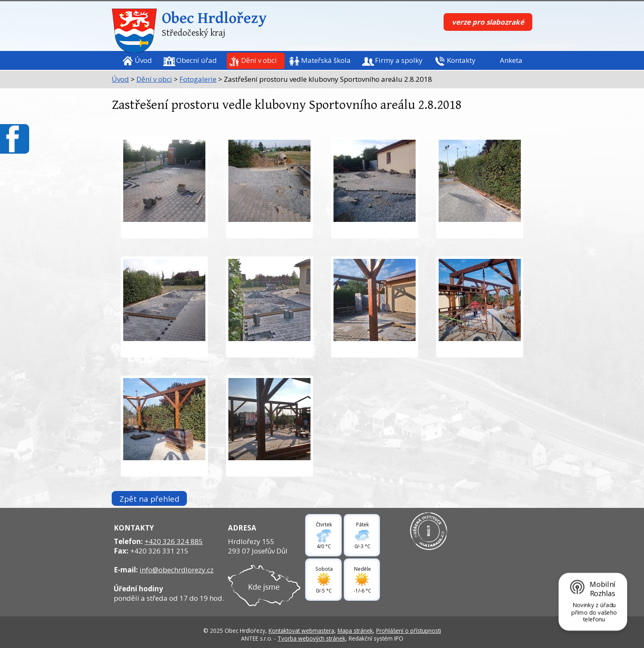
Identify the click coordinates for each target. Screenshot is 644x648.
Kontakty (461, 60)
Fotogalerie (198, 79)
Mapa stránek (355, 631)
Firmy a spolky (399, 60)
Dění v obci (259, 60)
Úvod (143, 60)
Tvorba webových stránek (312, 638)
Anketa (511, 60)
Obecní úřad (197, 60)
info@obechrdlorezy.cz (177, 570)
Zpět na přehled (149, 498)
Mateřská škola (326, 60)
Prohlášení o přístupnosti (409, 631)
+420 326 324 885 (174, 541)
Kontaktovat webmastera (301, 631)
